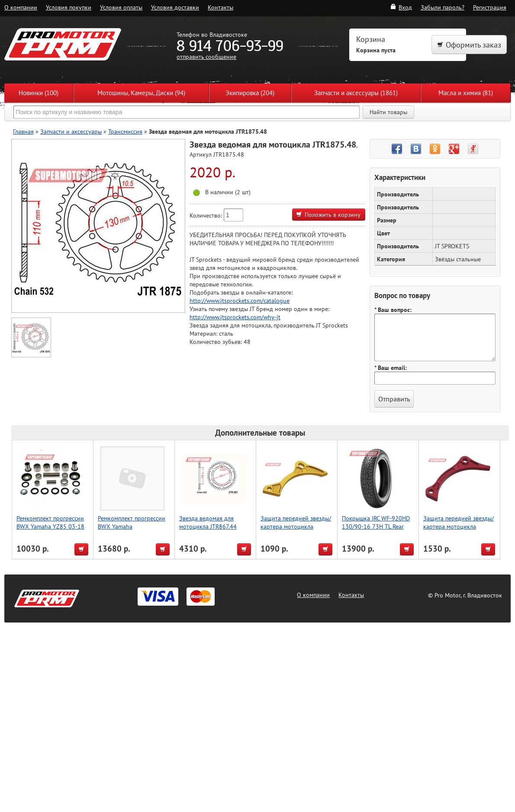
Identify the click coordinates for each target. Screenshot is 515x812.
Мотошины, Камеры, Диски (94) (141, 93)
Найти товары (388, 112)
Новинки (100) (39, 93)
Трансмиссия (125, 131)
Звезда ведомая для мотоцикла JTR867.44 (208, 522)
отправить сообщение (206, 56)
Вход (401, 7)
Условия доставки (175, 7)
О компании (21, 7)
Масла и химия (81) (466, 93)
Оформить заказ (469, 45)
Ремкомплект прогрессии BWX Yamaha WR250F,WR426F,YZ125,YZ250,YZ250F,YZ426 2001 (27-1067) (159, 530)
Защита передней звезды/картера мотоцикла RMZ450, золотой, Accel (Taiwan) (296, 530)
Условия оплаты (121, 7)
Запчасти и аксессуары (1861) (356, 93)
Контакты (220, 7)
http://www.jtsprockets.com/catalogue (240, 300)
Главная (23, 131)
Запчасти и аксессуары (71, 131)
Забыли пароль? (443, 7)
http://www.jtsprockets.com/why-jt (235, 317)
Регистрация (490, 7)
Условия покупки (69, 7)
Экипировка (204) (250, 93)
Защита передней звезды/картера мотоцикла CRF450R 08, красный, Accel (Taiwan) (459, 530)
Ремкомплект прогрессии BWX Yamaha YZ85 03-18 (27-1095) (50, 526)
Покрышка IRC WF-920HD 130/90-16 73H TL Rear (376, 522)
